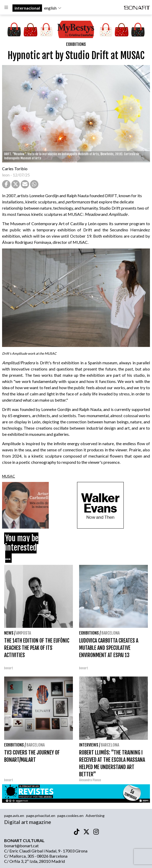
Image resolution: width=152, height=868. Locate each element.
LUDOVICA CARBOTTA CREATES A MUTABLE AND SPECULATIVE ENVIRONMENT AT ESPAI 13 (109, 648)
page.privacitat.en (41, 816)
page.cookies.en (70, 816)
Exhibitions (76, 44)
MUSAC (9, 476)
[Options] (6, 8)
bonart (9, 668)
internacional (27, 8)
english (53, 8)
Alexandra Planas (90, 780)
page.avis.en (14, 816)
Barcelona (110, 633)
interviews (89, 745)
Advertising (95, 816)
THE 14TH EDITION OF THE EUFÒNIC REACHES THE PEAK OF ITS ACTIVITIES (37, 648)
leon (6, 175)
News (9, 633)
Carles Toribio (15, 169)
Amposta (23, 633)
